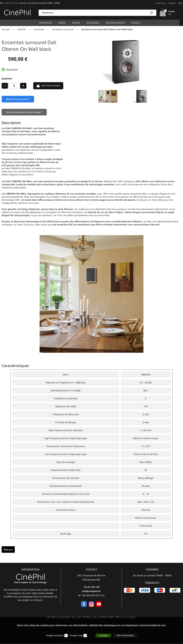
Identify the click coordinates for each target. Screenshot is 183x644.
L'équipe (172, 3)
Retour (8, 550)
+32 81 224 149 (11, 3)
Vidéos (64, 23)
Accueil (6, 29)
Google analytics (55, 635)
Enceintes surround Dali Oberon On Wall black (107, 29)
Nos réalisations (117, 23)
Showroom (47, 23)
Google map (76, 635)
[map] (85, 636)
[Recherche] (151, 13)
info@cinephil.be (91, 591)
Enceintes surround (63, 29)
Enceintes (39, 29)
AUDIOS (22, 29)
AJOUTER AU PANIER (48, 86)
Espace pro (161, 3)
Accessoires (95, 23)
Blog (180, 3)
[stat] (66, 636)
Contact (138, 23)
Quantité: (7, 79)
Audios (78, 23)
